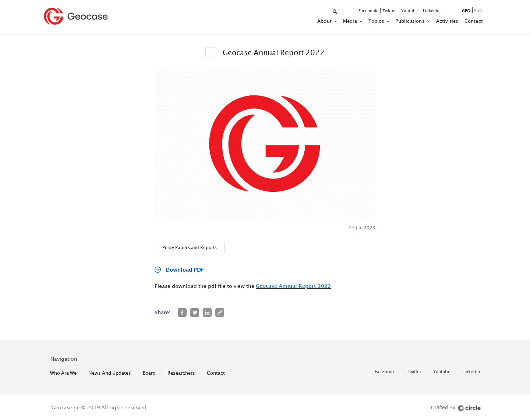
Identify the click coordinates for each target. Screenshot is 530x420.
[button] (335, 12)
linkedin (431, 10)
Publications (411, 21)
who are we (63, 373)
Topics (377, 21)
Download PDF (185, 270)
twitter (390, 10)
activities (447, 21)
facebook (368, 10)
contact (474, 21)
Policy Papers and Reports (190, 248)
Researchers (181, 373)
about (325, 21)
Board (149, 373)
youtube (410, 10)
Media (351, 21)
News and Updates (110, 373)
